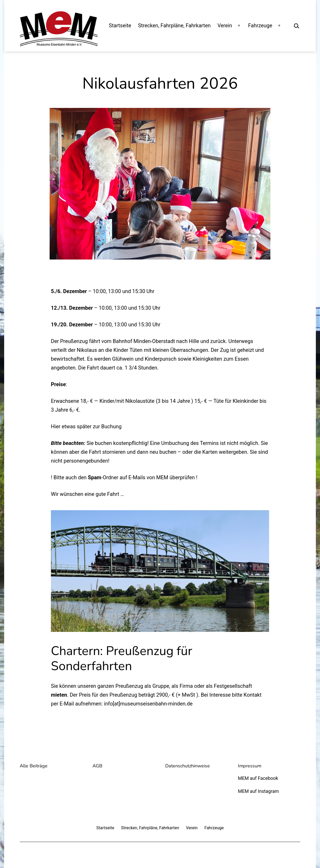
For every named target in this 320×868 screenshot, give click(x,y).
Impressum (250, 766)
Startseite (120, 25)
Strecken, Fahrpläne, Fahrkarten (174, 25)
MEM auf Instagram (258, 791)
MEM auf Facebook (258, 778)
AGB (97, 766)
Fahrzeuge (260, 25)
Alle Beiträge (34, 766)
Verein (225, 25)
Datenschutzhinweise (188, 766)
